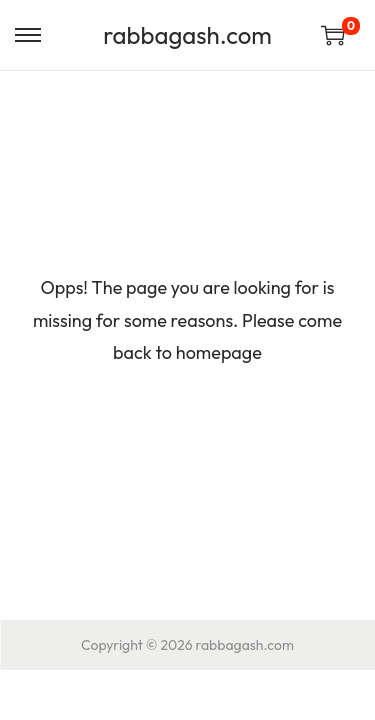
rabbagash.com (187, 35)
